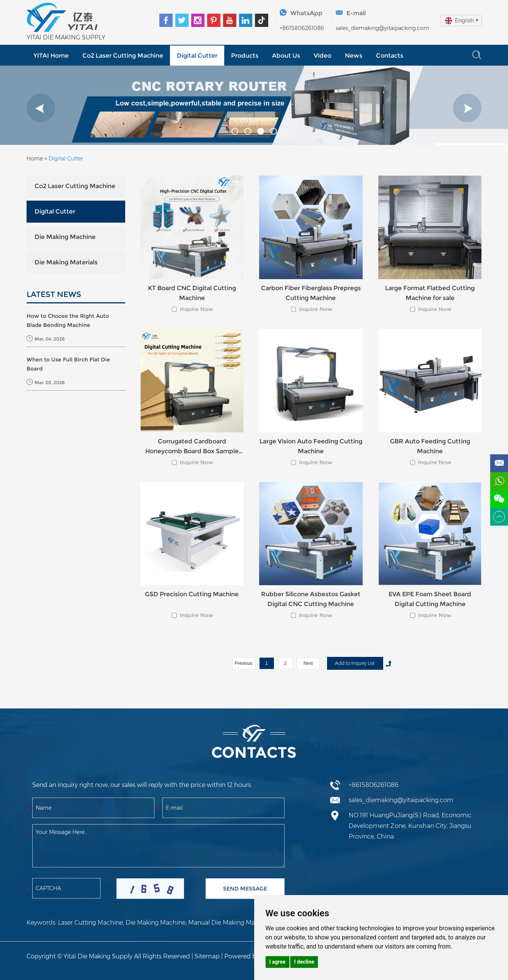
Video (322, 56)
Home (35, 159)
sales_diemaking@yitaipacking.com (382, 28)
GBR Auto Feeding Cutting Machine (430, 446)
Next (308, 663)
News (354, 56)
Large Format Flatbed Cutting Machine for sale (430, 293)
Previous (244, 663)
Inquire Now (197, 309)
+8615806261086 (302, 28)
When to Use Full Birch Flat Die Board (68, 364)
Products (245, 56)
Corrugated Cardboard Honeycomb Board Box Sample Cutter (192, 447)
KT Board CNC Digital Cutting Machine (192, 293)
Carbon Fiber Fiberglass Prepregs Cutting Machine (311, 293)
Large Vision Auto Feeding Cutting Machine (311, 446)
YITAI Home (51, 56)
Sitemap (207, 956)
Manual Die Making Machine (230, 923)
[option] (254, 105)
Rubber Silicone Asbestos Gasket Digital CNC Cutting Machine (311, 599)
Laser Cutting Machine (90, 923)
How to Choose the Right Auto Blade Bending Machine (68, 320)
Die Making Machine (65, 237)
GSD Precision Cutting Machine (192, 594)
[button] (41, 108)
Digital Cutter (197, 56)
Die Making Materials (66, 262)
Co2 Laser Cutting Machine (123, 56)
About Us (286, 56)
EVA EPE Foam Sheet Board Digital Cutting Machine (430, 599)
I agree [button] (278, 962)
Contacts (390, 56)
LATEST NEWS (54, 294)
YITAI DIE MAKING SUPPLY (66, 37)
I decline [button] (304, 962)
